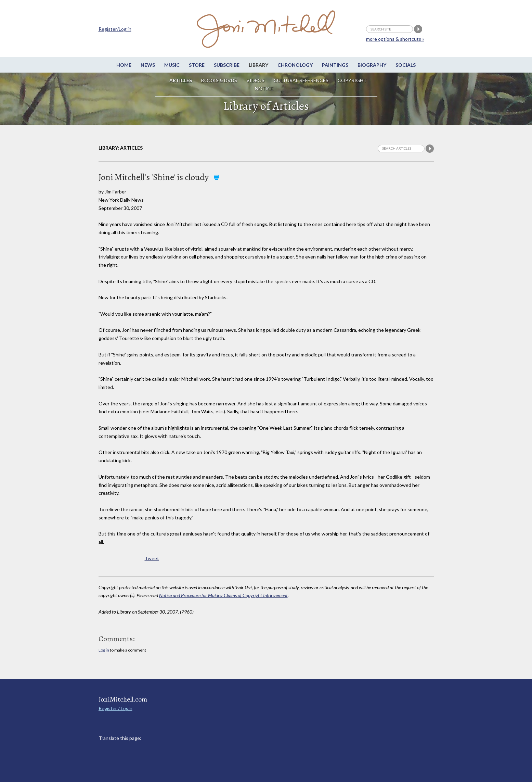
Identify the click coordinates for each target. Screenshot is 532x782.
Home (124, 65)
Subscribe (227, 65)
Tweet (152, 558)
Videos (255, 80)
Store (197, 65)
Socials (406, 65)
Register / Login (115, 708)
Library (258, 65)
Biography (372, 65)
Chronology (295, 65)
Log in (104, 650)
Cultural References (301, 80)
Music (172, 65)
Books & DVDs (219, 80)
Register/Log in (115, 29)
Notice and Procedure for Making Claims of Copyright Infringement (223, 595)
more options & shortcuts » (395, 39)
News (148, 65)
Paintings (335, 65)
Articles (181, 80)
